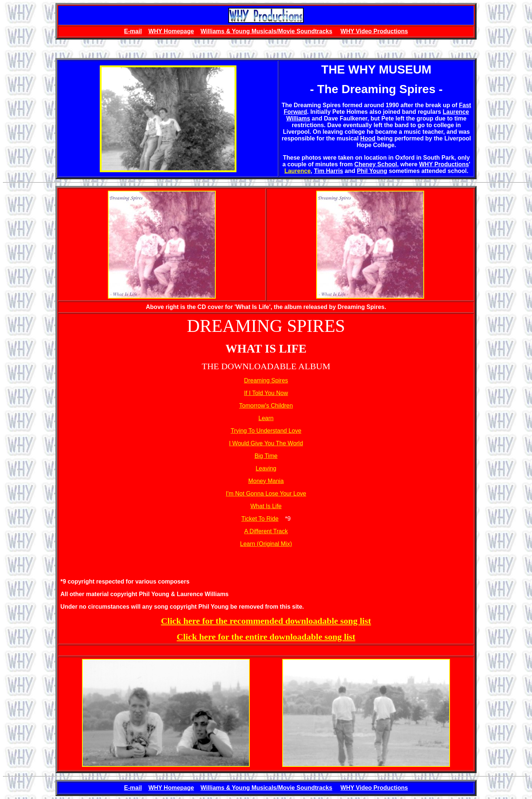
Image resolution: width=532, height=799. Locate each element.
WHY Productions (444, 164)
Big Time (266, 456)
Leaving (266, 468)
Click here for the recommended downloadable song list (266, 621)
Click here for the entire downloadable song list (266, 637)
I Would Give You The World (266, 443)
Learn (266, 418)
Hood (368, 138)
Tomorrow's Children (266, 406)
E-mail (133, 31)
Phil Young (372, 171)
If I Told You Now (266, 393)
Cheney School (376, 164)
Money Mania (266, 481)
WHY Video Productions (374, 31)
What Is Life (266, 506)
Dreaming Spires (266, 380)
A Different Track (266, 531)
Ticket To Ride (260, 519)
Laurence (298, 171)
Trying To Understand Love (266, 431)
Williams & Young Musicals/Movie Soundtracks (267, 31)
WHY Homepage (171, 31)
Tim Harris (329, 171)
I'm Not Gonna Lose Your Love (266, 494)
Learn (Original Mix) (266, 544)
